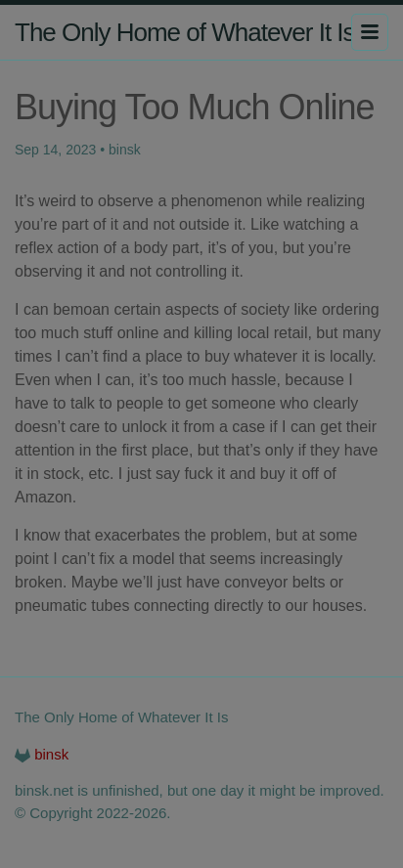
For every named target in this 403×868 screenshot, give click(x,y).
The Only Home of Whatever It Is (185, 32)
